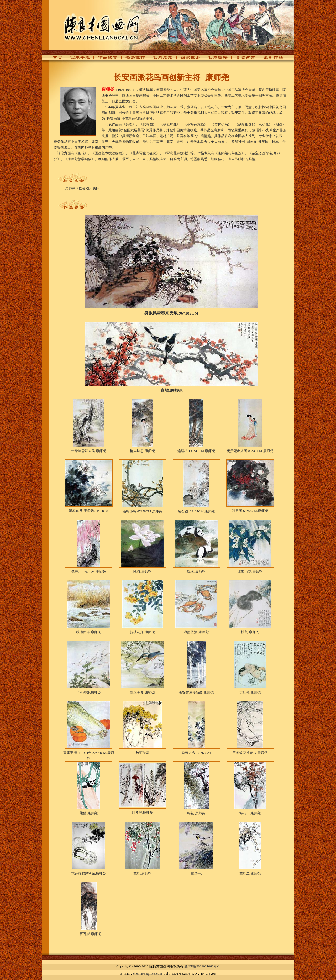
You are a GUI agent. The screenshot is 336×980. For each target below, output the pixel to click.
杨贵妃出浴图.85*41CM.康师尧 (250, 451)
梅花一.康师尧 (250, 813)
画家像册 (187, 59)
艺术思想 (160, 59)
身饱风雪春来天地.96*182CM (171, 313)
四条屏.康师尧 (142, 813)
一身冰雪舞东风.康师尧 (89, 451)
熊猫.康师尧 (88, 813)
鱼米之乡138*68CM (196, 753)
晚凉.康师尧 (142, 572)
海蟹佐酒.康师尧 (196, 632)
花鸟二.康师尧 (250, 874)
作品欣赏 (105, 59)
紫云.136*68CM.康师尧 (89, 572)
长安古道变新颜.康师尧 (196, 692)
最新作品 (270, 59)
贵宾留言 (243, 59)
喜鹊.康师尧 (171, 391)
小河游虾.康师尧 (88, 692)
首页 (56, 59)
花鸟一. (196, 874)
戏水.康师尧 (196, 572)
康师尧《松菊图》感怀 (82, 188)
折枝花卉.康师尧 (142, 632)
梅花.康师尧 (196, 813)
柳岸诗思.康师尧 (142, 451)
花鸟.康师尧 (142, 874)
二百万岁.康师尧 (88, 934)
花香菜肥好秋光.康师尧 (89, 874)
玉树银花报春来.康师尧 (250, 753)
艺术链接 (215, 59)
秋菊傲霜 (143, 753)
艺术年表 (77, 59)
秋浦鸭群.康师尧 (88, 632)
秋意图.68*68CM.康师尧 (250, 511)
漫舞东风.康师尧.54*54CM (88, 511)
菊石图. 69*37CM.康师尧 (196, 511)
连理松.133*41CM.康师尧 (196, 451)
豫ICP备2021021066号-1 (202, 966)
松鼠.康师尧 (250, 632)
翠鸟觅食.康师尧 (142, 692)
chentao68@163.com (148, 974)
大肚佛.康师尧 (250, 692)
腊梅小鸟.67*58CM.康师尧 (142, 511)
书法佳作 (132, 59)
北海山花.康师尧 (250, 572)
